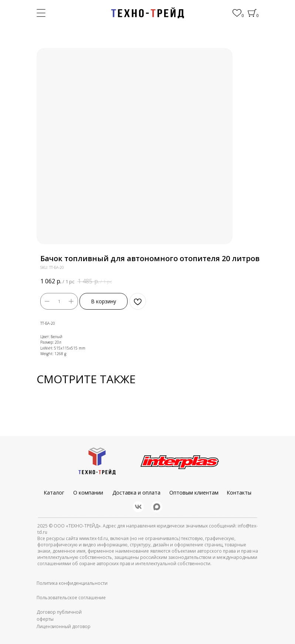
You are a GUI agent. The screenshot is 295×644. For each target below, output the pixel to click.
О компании (88, 493)
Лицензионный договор (64, 626)
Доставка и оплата (136, 493)
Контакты (239, 493)
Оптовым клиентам (194, 493)
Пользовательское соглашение (71, 598)
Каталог (54, 493)
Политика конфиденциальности (72, 583)
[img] (147, 13)
